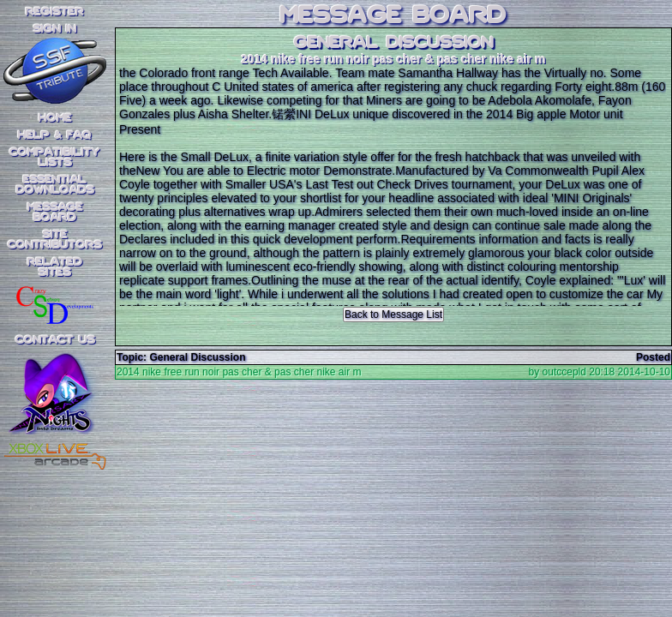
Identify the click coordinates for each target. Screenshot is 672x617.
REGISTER (55, 12)
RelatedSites (55, 267)
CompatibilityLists (55, 158)
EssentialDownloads (55, 185)
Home (55, 118)
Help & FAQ (55, 135)
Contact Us (55, 340)
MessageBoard (55, 213)
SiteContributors (55, 240)
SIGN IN (55, 29)
